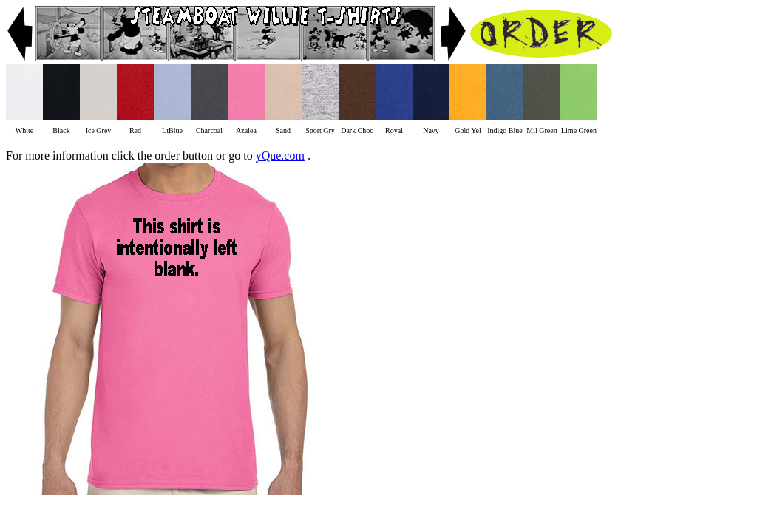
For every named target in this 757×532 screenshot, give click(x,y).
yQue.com (280, 156)
